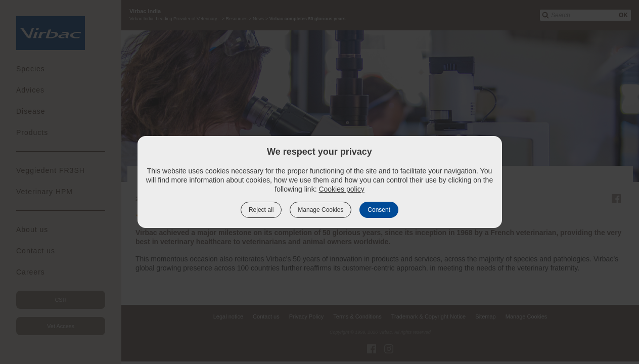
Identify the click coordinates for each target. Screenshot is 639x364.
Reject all (261, 210)
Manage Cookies (321, 210)
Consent (379, 210)
